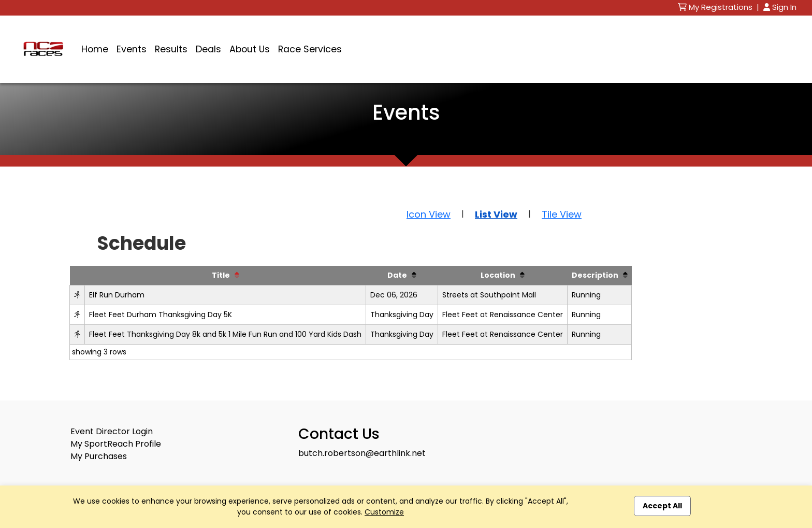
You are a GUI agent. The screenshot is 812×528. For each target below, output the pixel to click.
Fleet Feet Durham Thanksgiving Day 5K (161, 315)
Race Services (310, 49)
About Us (250, 49)
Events (132, 49)
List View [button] (496, 214)
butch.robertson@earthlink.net (362, 453)
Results (171, 49)
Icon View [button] (429, 214)
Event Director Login (112, 431)
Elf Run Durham (117, 295)
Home (95, 49)
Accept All (662, 506)
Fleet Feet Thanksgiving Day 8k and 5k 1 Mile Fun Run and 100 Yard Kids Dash (225, 334)
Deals (208, 49)
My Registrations (716, 7)
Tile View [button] (562, 214)
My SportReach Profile (116, 444)
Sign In (780, 7)
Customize (384, 512)
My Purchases (99, 456)
